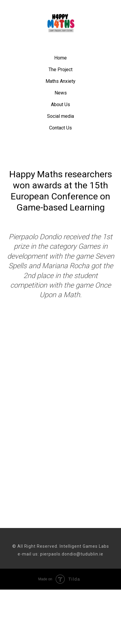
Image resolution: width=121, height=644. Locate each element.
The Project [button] (60, 70)
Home (60, 58)
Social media (60, 116)
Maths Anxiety (60, 81)
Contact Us (60, 128)
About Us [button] (60, 104)
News (61, 93)
